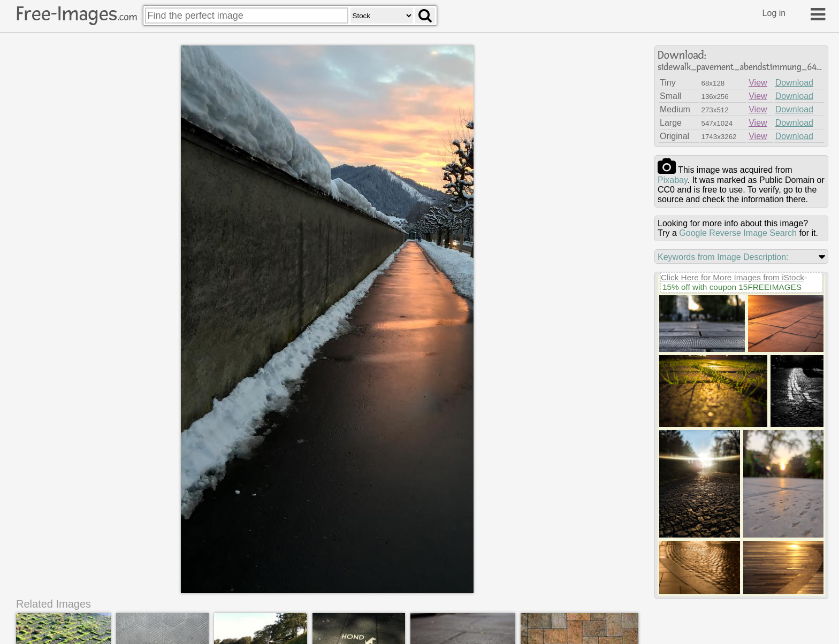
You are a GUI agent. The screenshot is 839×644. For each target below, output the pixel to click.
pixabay (673, 180)
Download (794, 83)
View (758, 83)
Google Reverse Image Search (738, 233)
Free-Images (77, 14)
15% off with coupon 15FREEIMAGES (732, 287)
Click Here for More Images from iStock (733, 277)
